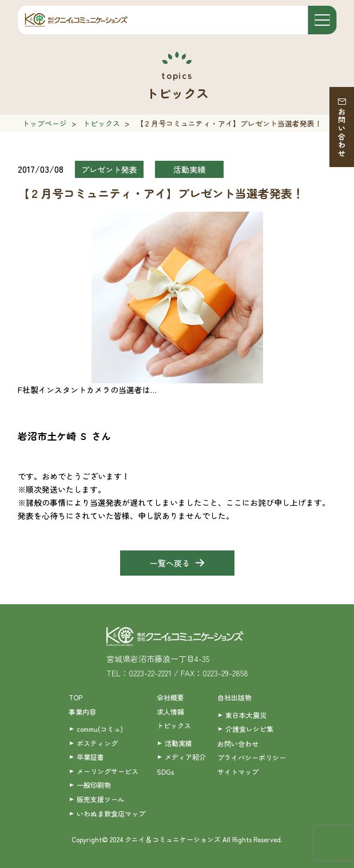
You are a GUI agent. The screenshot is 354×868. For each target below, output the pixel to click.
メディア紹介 (185, 757)
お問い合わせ (342, 132)
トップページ (45, 123)
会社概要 (170, 697)
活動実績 (178, 743)
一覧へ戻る (170, 563)
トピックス (102, 123)
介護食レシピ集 (249, 729)
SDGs (165, 772)
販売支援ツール (101, 799)
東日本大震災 (246, 715)
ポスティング (97, 743)
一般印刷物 (94, 785)
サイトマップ (238, 772)
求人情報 (170, 712)
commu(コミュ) (100, 729)
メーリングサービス (108, 771)
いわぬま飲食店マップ (111, 813)
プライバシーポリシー (252, 757)
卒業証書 (90, 757)
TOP (75, 697)
